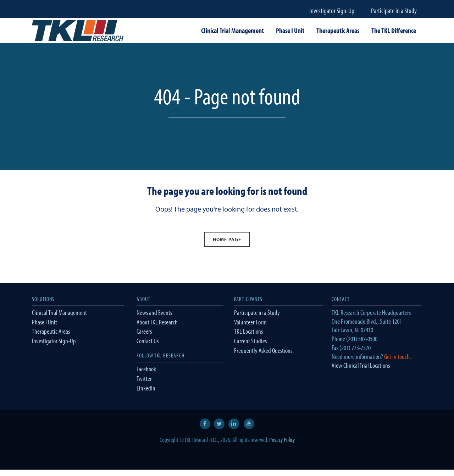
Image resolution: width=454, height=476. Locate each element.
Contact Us (148, 341)
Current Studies (250, 341)
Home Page (227, 239)
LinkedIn (146, 388)
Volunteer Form (250, 322)
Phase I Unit (45, 322)
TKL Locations (248, 331)
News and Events (154, 312)
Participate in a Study (394, 11)
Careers (144, 331)
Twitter (144, 378)
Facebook (146, 369)
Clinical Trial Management (59, 312)
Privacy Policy (282, 440)
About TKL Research (157, 322)
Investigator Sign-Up (332, 11)
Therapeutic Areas (51, 331)
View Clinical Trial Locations (361, 365)
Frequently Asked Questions (263, 350)
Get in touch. (398, 356)
